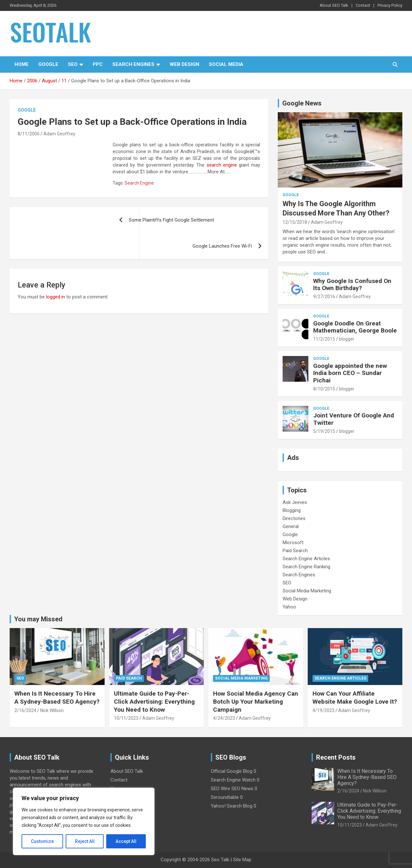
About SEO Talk (334, 5)
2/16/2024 (25, 710)
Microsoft (293, 543)
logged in (56, 297)
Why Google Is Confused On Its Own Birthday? (352, 285)
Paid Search (295, 551)
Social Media (226, 64)
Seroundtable (225, 797)
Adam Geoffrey (59, 134)
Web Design (184, 64)
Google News (302, 103)
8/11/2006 (29, 134)
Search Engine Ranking (306, 567)
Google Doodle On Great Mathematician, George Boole (355, 327)
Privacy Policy (390, 5)
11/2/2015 (324, 339)
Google (48, 64)
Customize (42, 841)
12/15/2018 (295, 222)
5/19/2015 (324, 431)
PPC (98, 64)
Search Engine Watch (233, 780)
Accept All (126, 841)
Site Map (242, 860)
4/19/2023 (323, 710)
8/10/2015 (324, 389)
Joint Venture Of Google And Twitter (354, 419)
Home (22, 64)
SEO (73, 64)
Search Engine (139, 183)
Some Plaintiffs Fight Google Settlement (171, 220)
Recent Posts (336, 757)
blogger (347, 339)
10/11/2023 (126, 718)
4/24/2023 (224, 718)
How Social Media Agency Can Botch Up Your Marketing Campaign (256, 701)
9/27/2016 (324, 297)
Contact (363, 5)
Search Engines (133, 64)
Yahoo (289, 607)
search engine (221, 165)
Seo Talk (220, 860)
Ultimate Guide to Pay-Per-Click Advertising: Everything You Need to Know (154, 701)
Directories (294, 518)
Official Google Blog (232, 771)
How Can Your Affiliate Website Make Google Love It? (355, 698)
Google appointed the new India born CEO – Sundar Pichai (350, 373)
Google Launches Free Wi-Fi (222, 246)
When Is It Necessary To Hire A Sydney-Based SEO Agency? (57, 698)
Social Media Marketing (307, 591)
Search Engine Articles (306, 559)
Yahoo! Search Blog (232, 806)
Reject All (85, 841)
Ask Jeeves (295, 502)
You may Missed (38, 619)
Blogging (292, 510)
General (291, 526)
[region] (84, 821)
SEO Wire (220, 789)
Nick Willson (52, 710)
